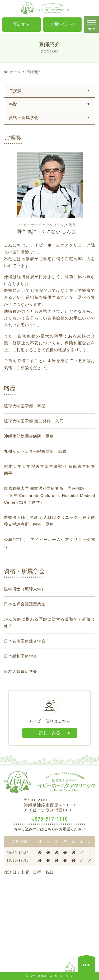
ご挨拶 (15, 91)
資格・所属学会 (23, 118)
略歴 (13, 104)
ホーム (15, 72)
